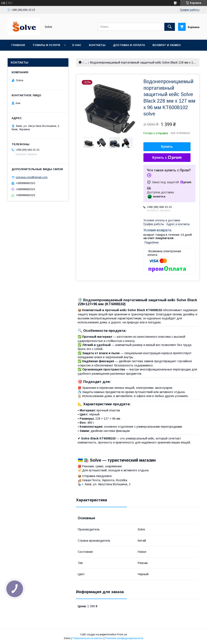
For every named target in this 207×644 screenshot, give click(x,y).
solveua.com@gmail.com (32, 177)
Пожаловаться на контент (88, 638)
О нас (77, 45)
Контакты (97, 45)
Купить (167, 147)
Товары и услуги (46, 45)
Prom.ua (122, 635)
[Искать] (170, 27)
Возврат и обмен (167, 45)
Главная (18, 45)
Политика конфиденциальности (124, 638)
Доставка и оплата (129, 45)
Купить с (167, 158)
